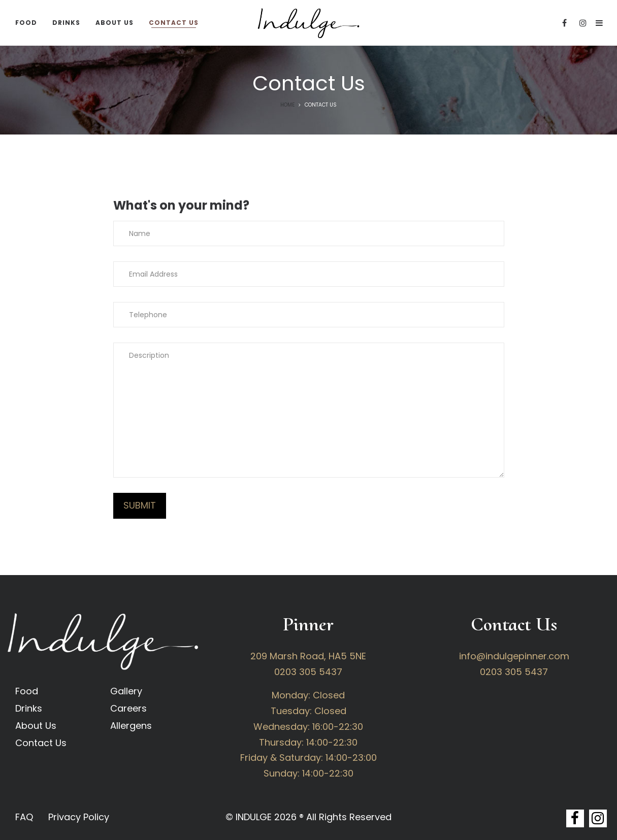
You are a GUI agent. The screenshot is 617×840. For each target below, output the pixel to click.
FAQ (24, 817)
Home (287, 105)
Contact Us (41, 743)
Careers (128, 708)
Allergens (131, 726)
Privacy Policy (79, 817)
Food (27, 691)
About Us (36, 726)
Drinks (29, 708)
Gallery (126, 691)
